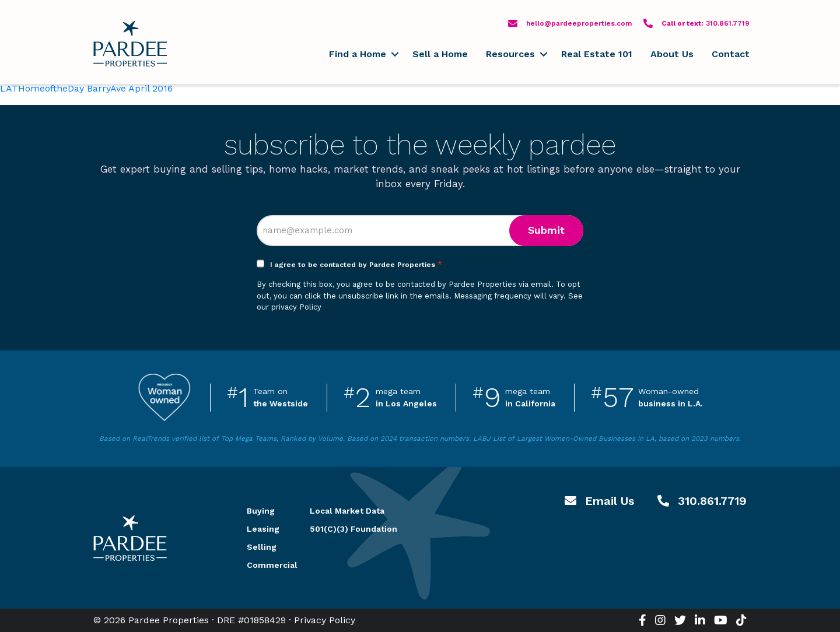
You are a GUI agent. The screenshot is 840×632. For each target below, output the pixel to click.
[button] (395, 54)
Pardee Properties (130, 44)
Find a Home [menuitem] (358, 54)
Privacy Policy (325, 620)
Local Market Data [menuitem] (347, 511)
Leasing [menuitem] (263, 529)
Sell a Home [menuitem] (440, 54)
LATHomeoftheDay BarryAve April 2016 (86, 88)
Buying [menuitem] (261, 511)
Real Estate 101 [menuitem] (597, 54)
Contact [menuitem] (731, 54)
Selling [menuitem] (262, 547)
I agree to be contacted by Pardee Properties (356, 265)
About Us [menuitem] (672, 54)
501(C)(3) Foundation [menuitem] (353, 529)
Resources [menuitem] (510, 54)
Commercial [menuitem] (264, 565)
